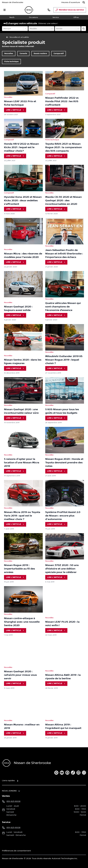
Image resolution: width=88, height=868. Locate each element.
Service (56, 17)
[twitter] (56, 773)
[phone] (49, 10)
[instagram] (84, 773)
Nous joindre (9, 791)
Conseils (23, 53)
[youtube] (62, 773)
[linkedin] (78, 773)
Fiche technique (11, 61)
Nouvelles (9, 53)
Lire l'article (15, 110)
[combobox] (4, 29)
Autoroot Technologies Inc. (65, 858)
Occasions (33, 17)
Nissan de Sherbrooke (13, 2)
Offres (76, 17)
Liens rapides (8, 781)
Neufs (12, 17)
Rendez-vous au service (70, 11)
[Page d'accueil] (6, 763)
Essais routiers (40, 53)
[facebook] (67, 773)
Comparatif (59, 53)
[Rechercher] (84, 2)
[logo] (29, 10)
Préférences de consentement (16, 851)
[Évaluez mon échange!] (84, 29)
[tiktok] (73, 773)
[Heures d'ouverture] (71, 2)
